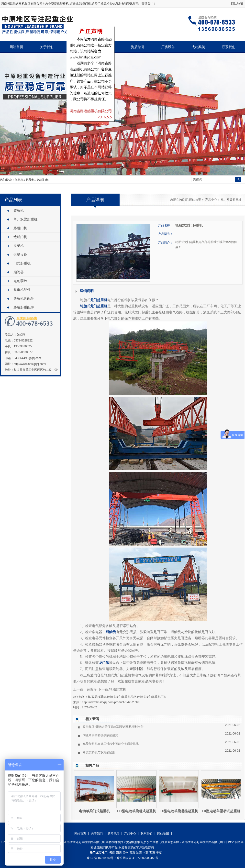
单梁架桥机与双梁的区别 (99, 752)
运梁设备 (20, 254)
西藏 (152, 853)
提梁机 (30, 180)
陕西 (139, 853)
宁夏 (159, 853)
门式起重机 (22, 263)
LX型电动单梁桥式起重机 (221, 811)
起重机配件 (22, 290)
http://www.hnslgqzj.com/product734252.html (111, 702)
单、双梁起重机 (25, 219)
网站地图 (237, 4)
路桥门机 (43, 180)
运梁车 (92, 689)
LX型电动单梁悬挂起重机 (179, 811)
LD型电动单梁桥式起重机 (137, 811)
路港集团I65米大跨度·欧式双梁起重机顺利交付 (113, 727)
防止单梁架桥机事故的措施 (100, 735)
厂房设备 (168, 47)
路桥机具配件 (24, 298)
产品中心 (211, 200)
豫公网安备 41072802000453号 (138, 858)
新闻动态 (113, 834)
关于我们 (47, 47)
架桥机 (64, 4)
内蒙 (145, 853)
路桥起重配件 (24, 307)
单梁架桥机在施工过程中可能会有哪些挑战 (111, 744)
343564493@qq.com (27, 358)
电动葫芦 (20, 281)
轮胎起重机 (118, 689)
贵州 (125, 853)
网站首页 (16, 47)
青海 (132, 853)
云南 (112, 853)
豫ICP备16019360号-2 (101, 858)
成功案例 (198, 47)
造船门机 (20, 237)
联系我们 (229, 47)
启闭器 (19, 272)
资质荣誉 (138, 47)
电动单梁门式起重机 (94, 811)
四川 (119, 853)
